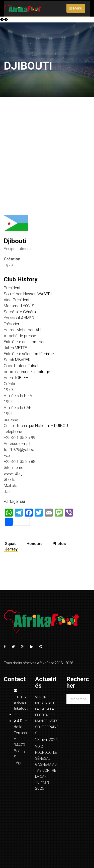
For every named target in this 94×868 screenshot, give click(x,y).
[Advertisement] (47, 146)
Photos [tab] (59, 544)
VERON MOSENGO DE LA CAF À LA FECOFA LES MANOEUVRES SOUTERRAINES (47, 715)
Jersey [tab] (11, 549)
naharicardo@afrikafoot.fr (21, 703)
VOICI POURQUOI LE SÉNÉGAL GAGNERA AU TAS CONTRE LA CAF (46, 761)
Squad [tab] (11, 544)
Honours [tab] (35, 544)
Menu (76, 8)
